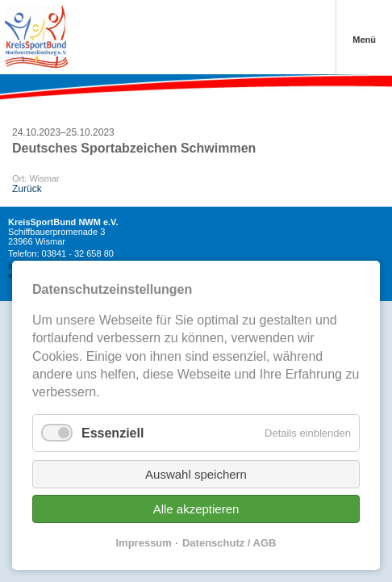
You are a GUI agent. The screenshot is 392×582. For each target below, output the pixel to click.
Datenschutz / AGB (229, 543)
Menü (364, 40)
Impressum (144, 543)
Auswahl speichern (196, 474)
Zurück (27, 189)
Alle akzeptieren (196, 509)
